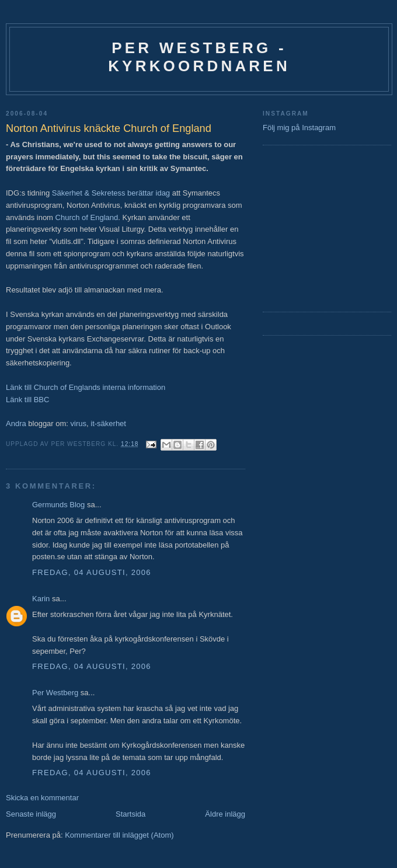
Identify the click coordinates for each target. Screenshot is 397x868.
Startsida (130, 814)
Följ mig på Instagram (299, 128)
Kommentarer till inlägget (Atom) (119, 835)
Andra (16, 423)
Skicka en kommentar (42, 798)
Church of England (87, 217)
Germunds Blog (58, 505)
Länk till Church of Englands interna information (86, 387)
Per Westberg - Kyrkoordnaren (199, 57)
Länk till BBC (27, 400)
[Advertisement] (298, 227)
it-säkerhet (108, 423)
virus (79, 423)
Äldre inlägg (225, 814)
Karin (42, 599)
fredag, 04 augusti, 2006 (92, 572)
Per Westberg (55, 693)
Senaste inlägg (31, 814)
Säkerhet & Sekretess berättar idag (111, 193)
